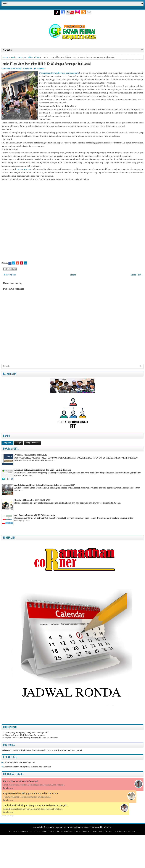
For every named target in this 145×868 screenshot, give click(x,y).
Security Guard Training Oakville (91, 831)
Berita (13, 57)
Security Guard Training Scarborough (121, 831)
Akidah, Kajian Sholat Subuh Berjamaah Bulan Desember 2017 (45, 485)
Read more (8, 788)
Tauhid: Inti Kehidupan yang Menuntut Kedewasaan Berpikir (36, 805)
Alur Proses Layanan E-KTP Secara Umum (35, 515)
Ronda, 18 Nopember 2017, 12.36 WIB (32, 500)
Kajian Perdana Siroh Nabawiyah (19, 762)
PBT (46, 831)
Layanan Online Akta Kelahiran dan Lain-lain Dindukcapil (43, 470)
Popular (7, 443)
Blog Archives (32, 443)
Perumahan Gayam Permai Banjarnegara (59, 73)
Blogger (108, 827)
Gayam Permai (24, 169)
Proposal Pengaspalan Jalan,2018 (31, 455)
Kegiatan (22, 57)
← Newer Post (9, 275)
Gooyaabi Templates (69, 831)
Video (37, 57)
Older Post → (137, 275)
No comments (39, 68)
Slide (30, 57)
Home (5, 57)
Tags (19, 443)
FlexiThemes (22, 831)
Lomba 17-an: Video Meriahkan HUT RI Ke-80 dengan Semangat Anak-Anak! (46, 64)
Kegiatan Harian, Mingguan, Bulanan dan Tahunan (27, 767)
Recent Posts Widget (8, 816)
